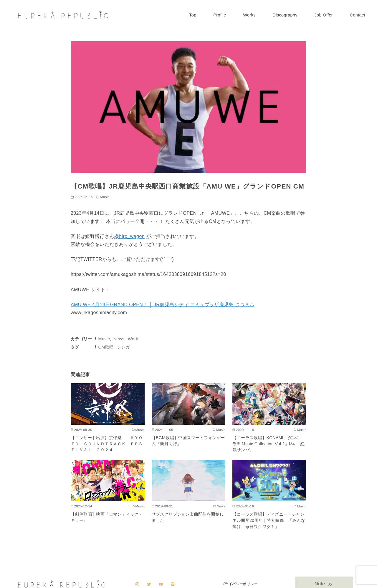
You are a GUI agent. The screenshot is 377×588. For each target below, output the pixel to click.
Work (133, 339)
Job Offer (324, 15)
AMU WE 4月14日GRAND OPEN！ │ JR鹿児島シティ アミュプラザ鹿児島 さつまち (162, 305)
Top (193, 15)
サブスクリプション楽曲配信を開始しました (188, 517)
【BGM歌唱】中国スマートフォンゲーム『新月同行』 (188, 441)
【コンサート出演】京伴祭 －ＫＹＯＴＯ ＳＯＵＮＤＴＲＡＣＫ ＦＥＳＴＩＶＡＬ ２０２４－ (107, 444)
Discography (285, 15)
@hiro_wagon (129, 236)
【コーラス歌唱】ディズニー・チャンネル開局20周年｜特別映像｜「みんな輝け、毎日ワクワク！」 (269, 520)
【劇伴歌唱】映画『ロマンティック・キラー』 (107, 517)
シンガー (125, 347)
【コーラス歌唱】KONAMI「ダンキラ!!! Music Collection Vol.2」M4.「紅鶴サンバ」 (268, 444)
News (119, 339)
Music (105, 197)
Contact (358, 15)
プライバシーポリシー (239, 584)
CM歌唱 (106, 347)
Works (249, 15)
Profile (220, 15)
